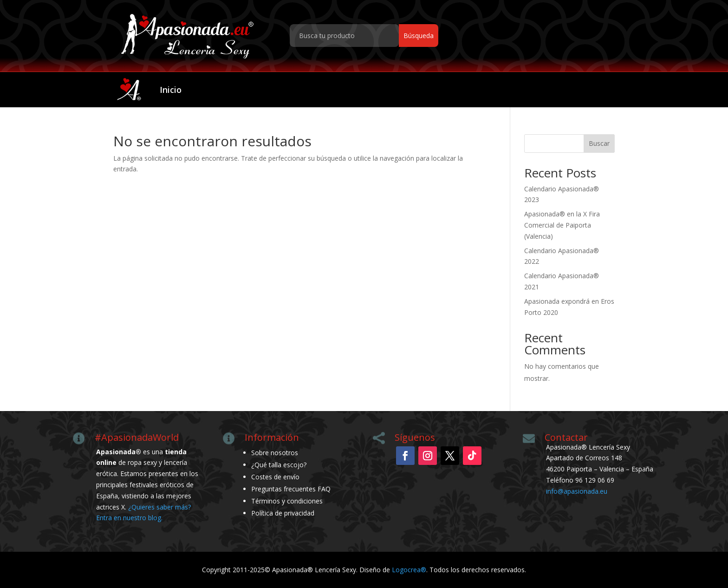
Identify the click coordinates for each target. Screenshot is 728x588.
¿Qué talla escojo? (279, 465)
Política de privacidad (283, 513)
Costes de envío (275, 477)
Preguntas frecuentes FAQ (291, 489)
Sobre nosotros (275, 453)
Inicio (171, 90)
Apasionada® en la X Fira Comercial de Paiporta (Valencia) (562, 225)
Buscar (599, 143)
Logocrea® (409, 570)
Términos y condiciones (287, 501)
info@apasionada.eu (577, 491)
